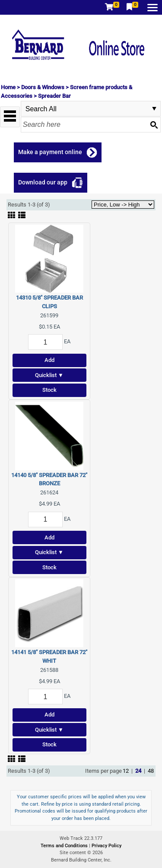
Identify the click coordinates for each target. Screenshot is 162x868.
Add (49, 360)
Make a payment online (50, 152)
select (154, 109)
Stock (49, 390)
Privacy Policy (106, 846)
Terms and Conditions (65, 846)
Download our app (43, 182)
